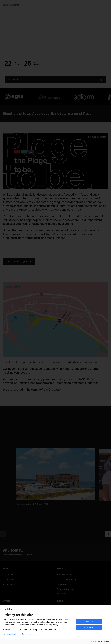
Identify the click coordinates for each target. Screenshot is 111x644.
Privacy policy (28, 634)
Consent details (10, 634)
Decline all (89, 628)
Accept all (89, 622)
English (8, 609)
